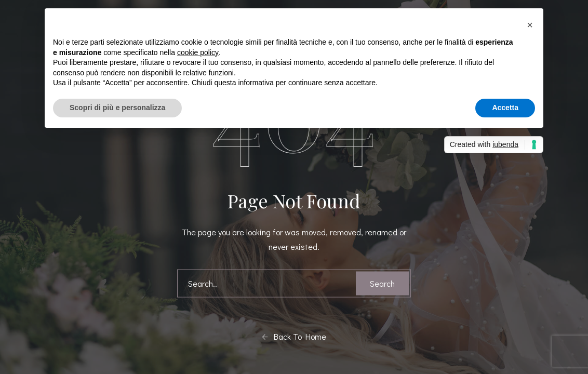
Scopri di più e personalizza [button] (117, 108)
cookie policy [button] (198, 52)
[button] (530, 25)
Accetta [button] (505, 108)
